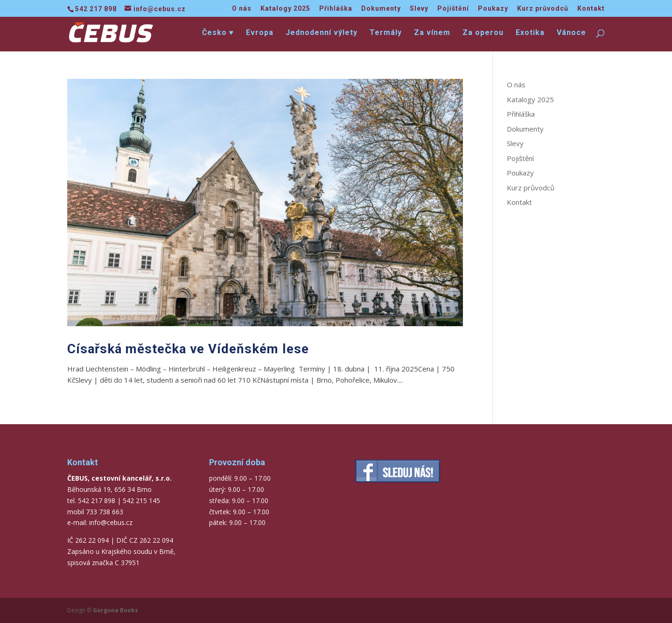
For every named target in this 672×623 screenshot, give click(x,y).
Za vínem (432, 33)
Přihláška (336, 9)
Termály (386, 33)
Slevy (419, 9)
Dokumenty (381, 9)
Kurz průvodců (543, 9)
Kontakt (591, 9)
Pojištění (453, 9)
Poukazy (493, 9)
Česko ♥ (218, 33)
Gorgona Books (115, 610)
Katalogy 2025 (285, 9)
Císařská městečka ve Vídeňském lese (188, 349)
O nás (242, 9)
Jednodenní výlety (322, 33)
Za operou (483, 33)
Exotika (530, 33)
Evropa (260, 33)
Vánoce (571, 33)
